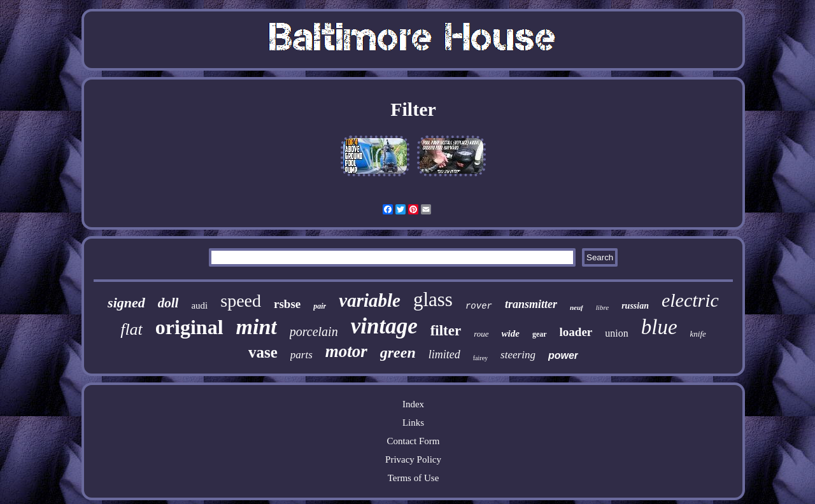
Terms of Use (414, 478)
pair (320, 306)
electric (690, 300)
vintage (384, 326)
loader (576, 332)
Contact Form (414, 441)
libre (602, 307)
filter (446, 331)
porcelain (314, 332)
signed (126, 303)
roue (481, 334)
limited (444, 354)
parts (301, 355)
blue (659, 327)
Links (413, 423)
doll (168, 303)
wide (511, 333)
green (398, 353)
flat (131, 329)
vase (263, 352)
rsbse (287, 304)
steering (518, 355)
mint (257, 327)
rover (479, 306)
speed (241, 301)
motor (346, 351)
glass (433, 299)
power (563, 355)
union (616, 333)
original (189, 327)
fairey (480, 358)
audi (199, 305)
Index (413, 404)
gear (540, 334)
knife (698, 334)
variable (370, 300)
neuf (577, 307)
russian (635, 306)
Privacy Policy (413, 459)
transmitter (531, 304)
